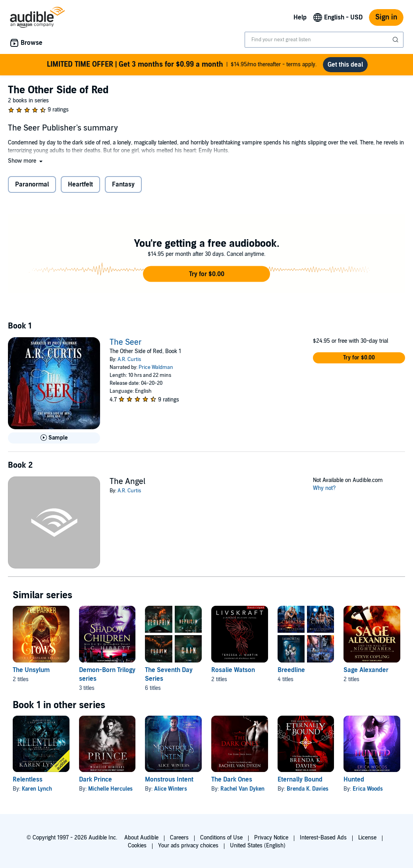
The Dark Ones (232, 780)
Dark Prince (96, 780)
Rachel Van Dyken (242, 789)
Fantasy (123, 184)
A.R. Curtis (129, 359)
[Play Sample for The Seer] (54, 438)
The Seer (126, 342)
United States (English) (258, 846)
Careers (179, 838)
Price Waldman (156, 367)
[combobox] (324, 40)
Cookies (137, 846)
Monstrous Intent (169, 780)
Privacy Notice (271, 838)
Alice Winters (171, 789)
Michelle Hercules (110, 789)
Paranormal (32, 184)
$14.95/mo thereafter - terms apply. (182, 65)
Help (300, 17)
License (367, 838)
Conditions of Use (221, 838)
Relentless (28, 780)
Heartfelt (80, 184)
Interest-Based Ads (323, 838)
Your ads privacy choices (188, 846)
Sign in (386, 17)
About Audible (141, 838)
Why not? (324, 488)
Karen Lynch (37, 789)
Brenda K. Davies (308, 789)
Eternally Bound (300, 780)
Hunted (354, 780)
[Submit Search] (396, 40)
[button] (26, 161)
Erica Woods (368, 789)
